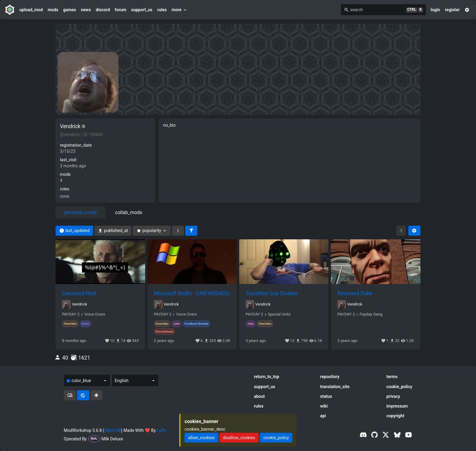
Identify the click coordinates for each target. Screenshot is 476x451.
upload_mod (31, 10)
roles (65, 189)
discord (103, 10)
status (326, 396)
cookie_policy (399, 387)
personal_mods (80, 212)
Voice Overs (95, 314)
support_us (142, 10)
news (86, 10)
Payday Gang (371, 314)
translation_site (335, 387)
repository (330, 377)
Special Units (279, 314)
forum (121, 10)
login (435, 10)
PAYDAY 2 (71, 314)
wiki (324, 406)
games (70, 10)
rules (162, 10)
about (259, 396)
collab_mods (129, 212)
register (452, 10)
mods (53, 10)
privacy (393, 396)
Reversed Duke (355, 293)
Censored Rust (79, 293)
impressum (397, 406)
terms (392, 377)
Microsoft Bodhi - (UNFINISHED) (192, 293)
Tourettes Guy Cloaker (272, 293)
